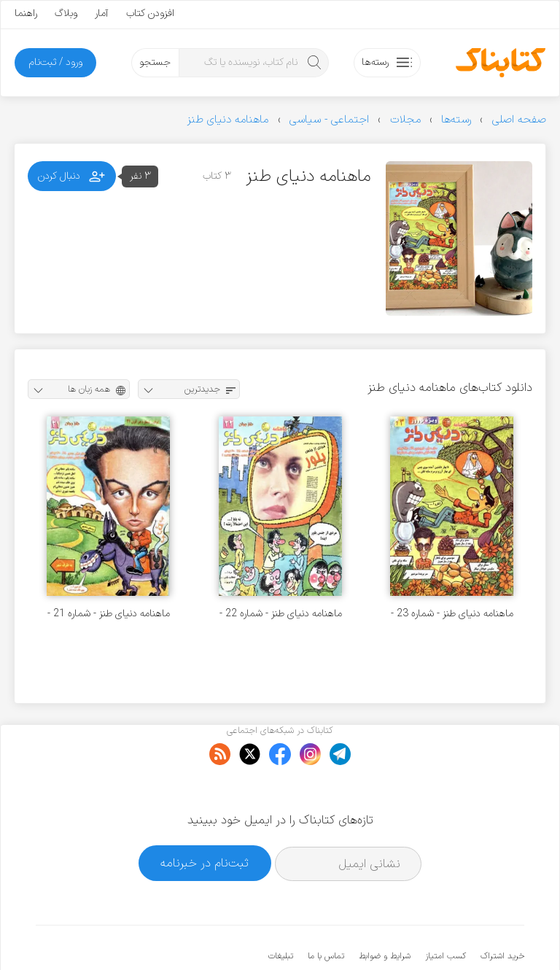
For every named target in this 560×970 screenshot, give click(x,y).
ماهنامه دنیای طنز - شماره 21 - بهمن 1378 (109, 614)
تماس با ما (326, 912)
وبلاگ (66, 13)
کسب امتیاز (446, 912)
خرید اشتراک (502, 912)
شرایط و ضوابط (385, 912)
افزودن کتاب (150, 13)
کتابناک (447, 935)
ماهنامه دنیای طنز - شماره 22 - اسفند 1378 (281, 614)
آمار (102, 13)
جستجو (155, 62)
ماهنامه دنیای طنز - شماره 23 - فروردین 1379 (452, 614)
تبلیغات (281, 912)
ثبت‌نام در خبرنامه (205, 818)
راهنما (26, 13)
